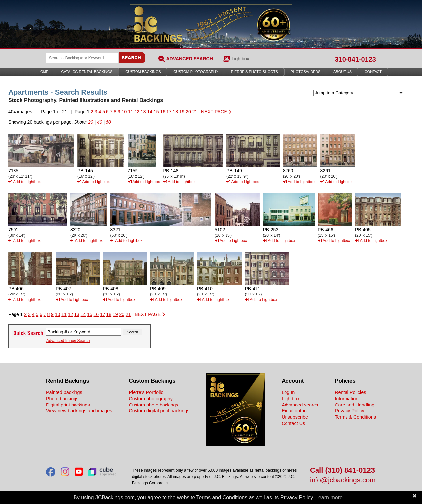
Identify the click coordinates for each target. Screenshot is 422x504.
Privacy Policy (349, 411)
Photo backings (62, 399)
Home (43, 72)
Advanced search (300, 405)
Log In (288, 392)
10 (124, 112)
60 (108, 122)
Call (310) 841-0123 (342, 471)
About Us (343, 72)
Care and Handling (354, 405)
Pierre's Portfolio (146, 392)
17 (169, 112)
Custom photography (151, 399)
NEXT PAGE (216, 112)
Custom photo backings (153, 405)
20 (188, 112)
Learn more (329, 498)
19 (182, 112)
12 (137, 112)
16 (163, 112)
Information (347, 399)
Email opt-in (294, 411)
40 (100, 122)
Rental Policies (350, 392)
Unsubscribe (295, 417)
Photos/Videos (306, 72)
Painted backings (64, 392)
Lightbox (241, 59)
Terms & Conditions (355, 417)
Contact (373, 72)
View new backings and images (79, 411)
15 (156, 112)
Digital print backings (68, 405)
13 (143, 112)
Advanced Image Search (68, 341)
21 (195, 112)
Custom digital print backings (159, 411)
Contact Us (293, 423)
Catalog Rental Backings (87, 72)
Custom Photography (196, 72)
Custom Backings (143, 72)
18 (175, 112)
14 (150, 112)
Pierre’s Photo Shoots (255, 72)
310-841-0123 (355, 59)
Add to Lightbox (24, 182)
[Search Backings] (82, 58)
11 (131, 112)
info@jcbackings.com (343, 480)
